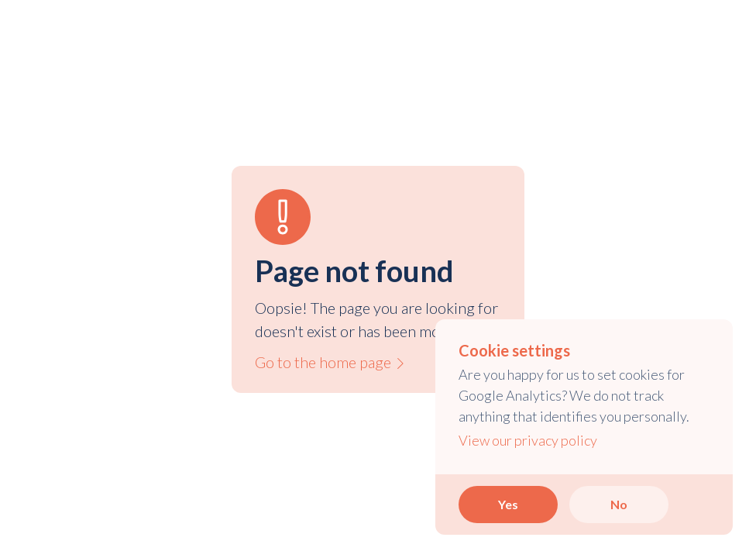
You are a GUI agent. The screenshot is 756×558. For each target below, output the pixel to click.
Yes (508, 504)
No (619, 504)
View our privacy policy (528, 440)
